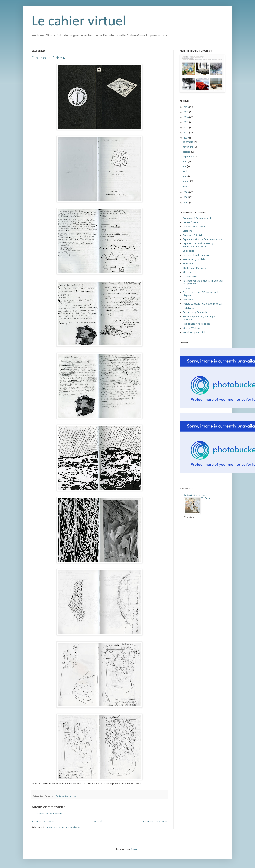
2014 (186, 117)
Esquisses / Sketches (194, 235)
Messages (188, 272)
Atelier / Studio (191, 223)
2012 (186, 128)
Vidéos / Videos (191, 328)
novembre (188, 147)
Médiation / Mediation (195, 268)
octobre (187, 152)
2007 (186, 203)
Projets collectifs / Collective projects (202, 304)
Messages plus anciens (155, 821)
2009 (186, 192)
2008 (186, 198)
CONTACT (185, 343)
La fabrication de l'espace (196, 255)
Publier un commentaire (50, 814)
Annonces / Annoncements (197, 218)
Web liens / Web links (195, 333)
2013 (186, 122)
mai (185, 167)
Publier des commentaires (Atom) (64, 827)
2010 (186, 138)
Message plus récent (43, 821)
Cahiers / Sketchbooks (66, 796)
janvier (187, 186)
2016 (186, 107)
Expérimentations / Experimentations (203, 240)
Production (189, 300)
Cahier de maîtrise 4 (48, 58)
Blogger (134, 849)
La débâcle (189, 251)
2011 (186, 133)
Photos (186, 288)
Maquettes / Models (194, 260)
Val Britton (206, 498)
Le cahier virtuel (79, 22)
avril (185, 171)
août (185, 162)
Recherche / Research (195, 312)
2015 (186, 112)
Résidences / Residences (196, 324)
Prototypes (188, 308)
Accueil (98, 821)
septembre (189, 157)
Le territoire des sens (196, 495)
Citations (187, 231)
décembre (188, 142)
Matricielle (189, 264)
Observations (190, 277)
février (186, 181)
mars (185, 176)
